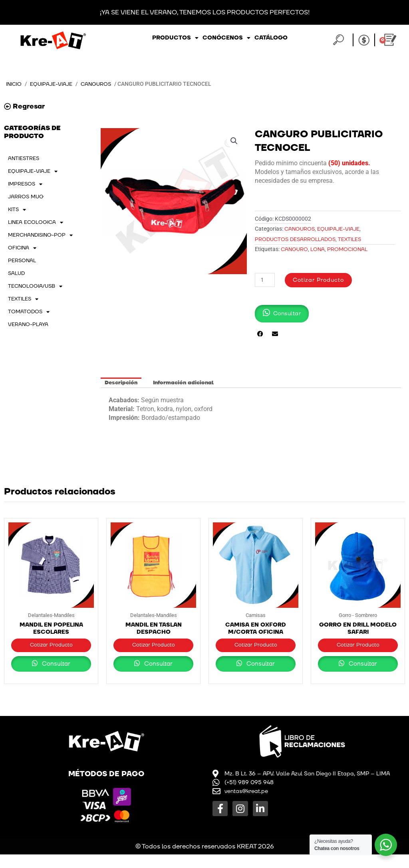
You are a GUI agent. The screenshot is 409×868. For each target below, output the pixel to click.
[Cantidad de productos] (266, 280)
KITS (17, 210)
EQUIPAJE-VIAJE (55, 84)
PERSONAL (22, 261)
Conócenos (226, 38)
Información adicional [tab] (183, 383)
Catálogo (271, 38)
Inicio (15, 84)
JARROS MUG (26, 197)
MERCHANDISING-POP (40, 235)
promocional (347, 250)
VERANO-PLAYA (28, 325)
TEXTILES (23, 299)
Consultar (51, 677)
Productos (175, 38)
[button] (234, 142)
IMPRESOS (25, 184)
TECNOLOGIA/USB (35, 287)
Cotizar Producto (322, 280)
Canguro (294, 250)
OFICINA (22, 248)
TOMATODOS (29, 312)
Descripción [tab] (121, 383)
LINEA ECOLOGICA (36, 223)
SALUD (16, 274)
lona (318, 250)
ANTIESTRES (24, 159)
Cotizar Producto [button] (51, 649)
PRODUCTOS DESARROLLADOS (295, 239)
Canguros (103, 84)
